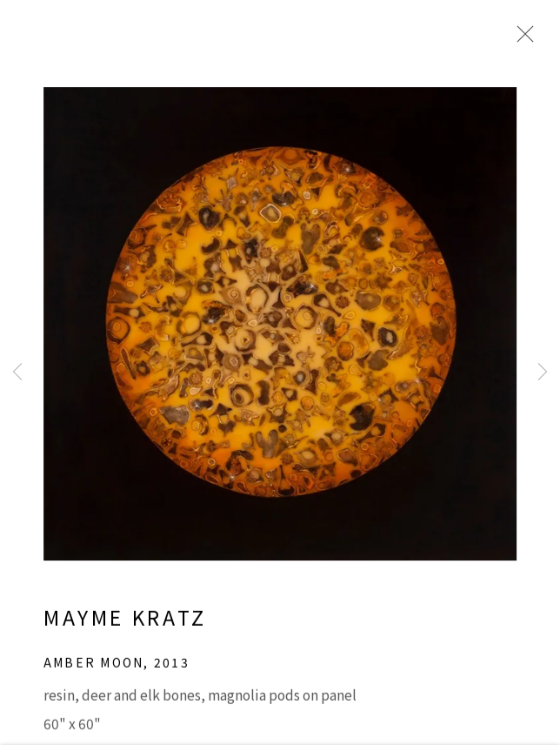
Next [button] (543, 372)
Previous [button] (17, 372)
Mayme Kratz (125, 632)
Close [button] (527, 39)
